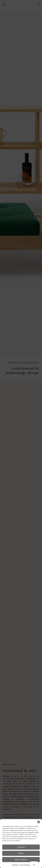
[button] (39, 822)
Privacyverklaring (25, 865)
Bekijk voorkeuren (21, 859)
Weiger (21, 853)
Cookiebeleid (15, 865)
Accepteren (21, 847)
